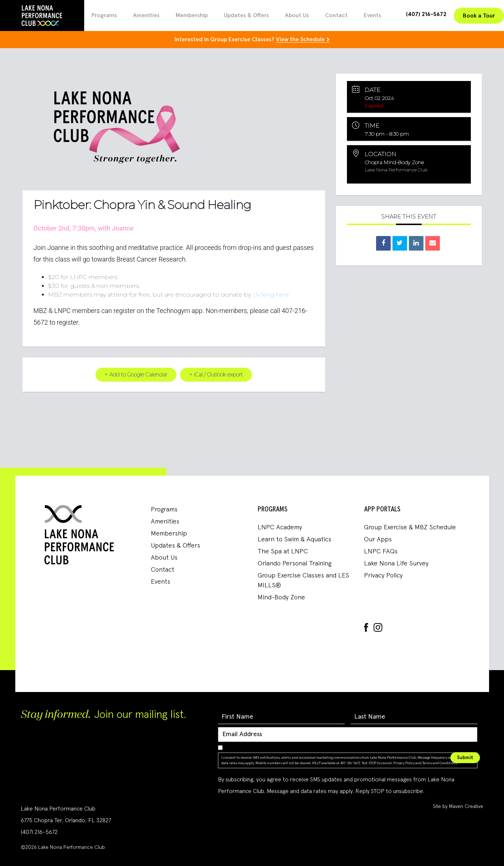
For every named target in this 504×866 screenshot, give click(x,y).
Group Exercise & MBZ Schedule (410, 527)
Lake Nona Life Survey (396, 564)
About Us (297, 15)
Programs (104, 15)
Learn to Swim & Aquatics (294, 540)
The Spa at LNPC (283, 552)
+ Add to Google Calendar (135, 374)
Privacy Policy (383, 576)
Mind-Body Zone (281, 598)
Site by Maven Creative (458, 807)
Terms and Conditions (440, 763)
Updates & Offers (246, 15)
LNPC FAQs (381, 552)
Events (372, 15)
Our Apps (378, 540)
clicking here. (271, 294)
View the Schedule (300, 39)
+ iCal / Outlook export (217, 374)
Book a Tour (479, 16)
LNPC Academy (280, 527)
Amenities (146, 15)
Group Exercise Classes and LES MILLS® (303, 581)
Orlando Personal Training (294, 564)
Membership (192, 15)
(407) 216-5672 (426, 14)
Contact (336, 15)
